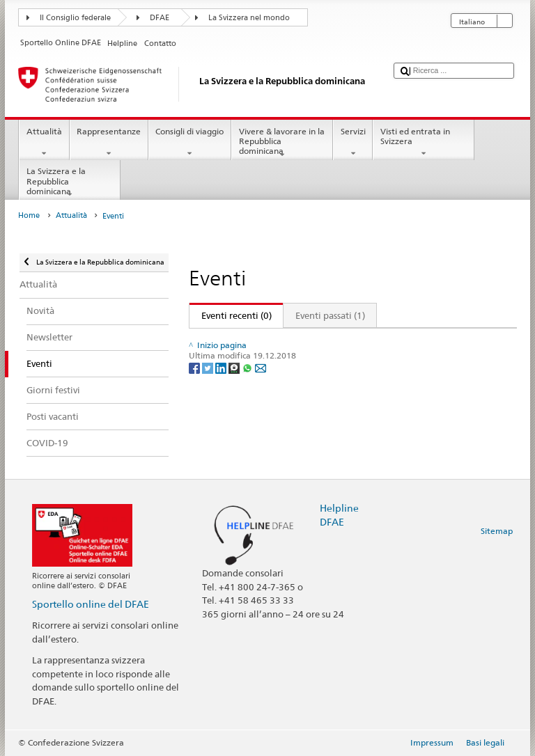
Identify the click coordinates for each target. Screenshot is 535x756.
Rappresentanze (109, 143)
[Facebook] (195, 396)
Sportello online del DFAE (91, 604)
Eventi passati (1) (330, 315)
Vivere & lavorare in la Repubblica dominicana (282, 143)
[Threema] (235, 396)
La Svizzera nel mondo (249, 18)
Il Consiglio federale (75, 18)
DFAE (160, 18)
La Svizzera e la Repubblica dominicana (70, 183)
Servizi (353, 143)
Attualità (44, 143)
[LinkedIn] (222, 396)
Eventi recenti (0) (231, 315)
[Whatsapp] (248, 396)
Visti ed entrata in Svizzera (424, 143)
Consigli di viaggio (190, 143)
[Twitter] (209, 396)
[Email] (261, 396)
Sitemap (497, 531)
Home (29, 215)
